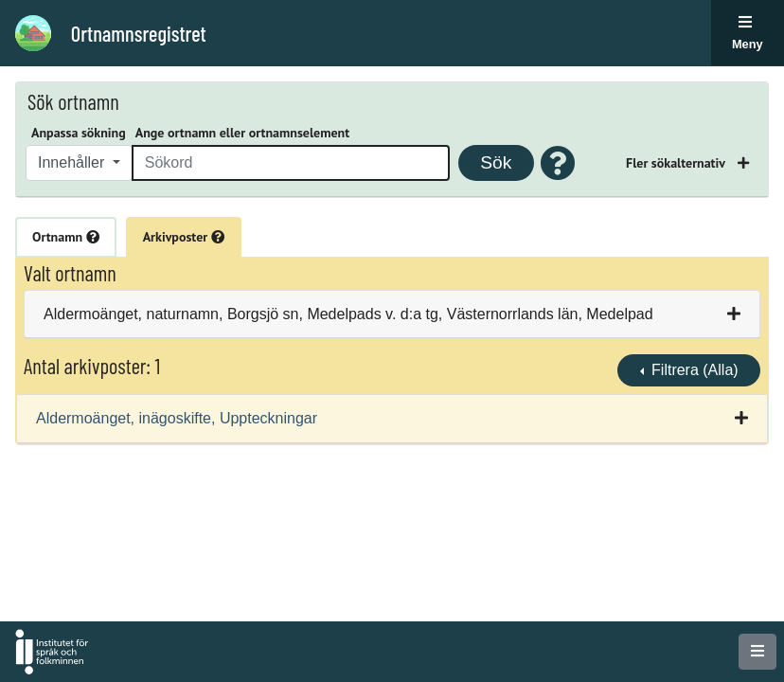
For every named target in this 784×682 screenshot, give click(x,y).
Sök (496, 162)
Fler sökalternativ (677, 163)
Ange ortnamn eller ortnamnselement (242, 133)
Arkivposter (184, 237)
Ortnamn (66, 237)
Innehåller (73, 162)
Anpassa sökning (79, 133)
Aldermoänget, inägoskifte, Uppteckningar (177, 418)
